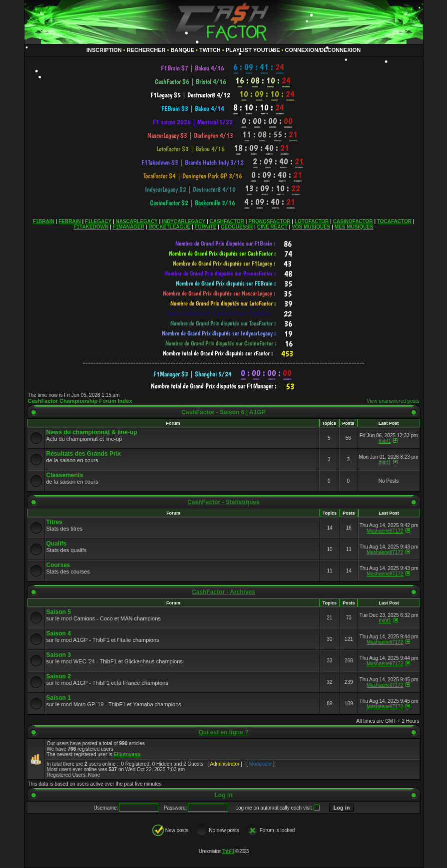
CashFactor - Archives (223, 592)
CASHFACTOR (227, 221)
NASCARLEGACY (137, 221)
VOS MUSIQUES (311, 227)
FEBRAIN (69, 221)
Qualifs (57, 544)
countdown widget (223, 68)
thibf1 (385, 441)
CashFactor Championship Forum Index (80, 401)
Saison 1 (59, 698)
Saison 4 (59, 633)
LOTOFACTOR (312, 221)
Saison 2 (59, 676)
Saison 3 (59, 655)
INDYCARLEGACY (184, 221)
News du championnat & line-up (92, 432)
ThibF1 (228, 851)
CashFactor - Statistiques (223, 502)
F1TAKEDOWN (91, 227)
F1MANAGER (129, 227)
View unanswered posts (393, 401)
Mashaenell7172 (385, 531)
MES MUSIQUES (354, 227)
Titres (54, 522)
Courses (58, 565)
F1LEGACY (98, 221)
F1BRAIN (43, 221)
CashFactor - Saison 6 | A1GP (223, 412)
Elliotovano (127, 754)
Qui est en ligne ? (223, 732)
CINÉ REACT (272, 227)
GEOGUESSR (237, 227)
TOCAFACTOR (394, 221)
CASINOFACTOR (353, 221)
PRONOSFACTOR (269, 221)
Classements (65, 475)
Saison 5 (59, 612)
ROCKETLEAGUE (169, 227)
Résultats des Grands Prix (84, 454)
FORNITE (206, 227)
